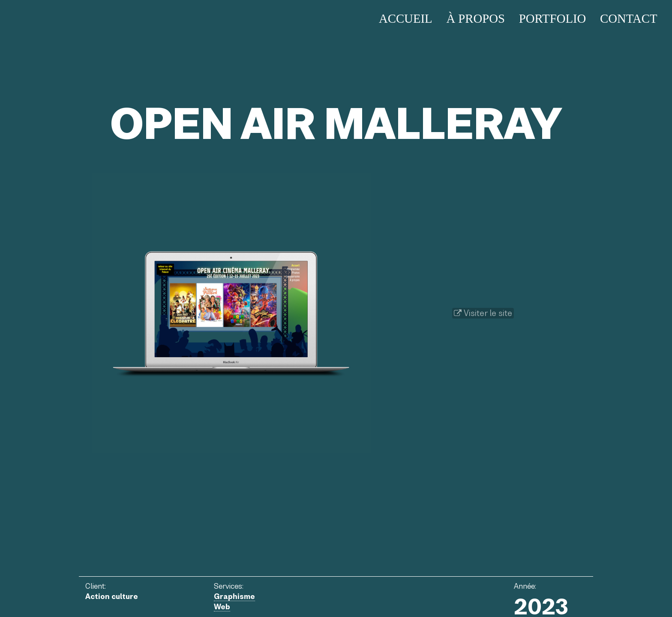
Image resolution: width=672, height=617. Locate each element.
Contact (629, 18)
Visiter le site (483, 313)
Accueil (406, 18)
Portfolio (553, 18)
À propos (475, 18)
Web (222, 607)
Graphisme (234, 596)
